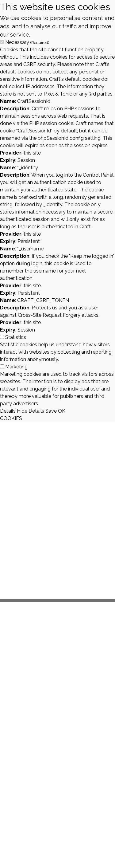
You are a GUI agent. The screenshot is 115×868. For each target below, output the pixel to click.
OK (62, 411)
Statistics (16, 337)
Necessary (27, 42)
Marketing (16, 367)
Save (51, 411)
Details (8, 411)
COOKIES (11, 418)
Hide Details (31, 411)
